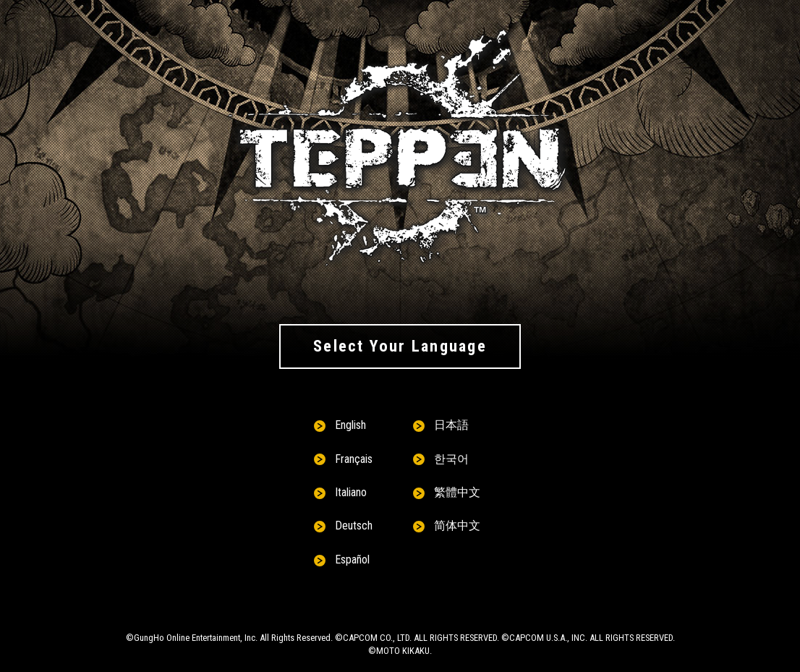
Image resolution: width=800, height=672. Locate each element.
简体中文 (457, 526)
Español (352, 560)
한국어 (451, 459)
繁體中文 (457, 492)
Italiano (351, 492)
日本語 (451, 425)
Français (354, 459)
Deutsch (354, 526)
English (350, 425)
